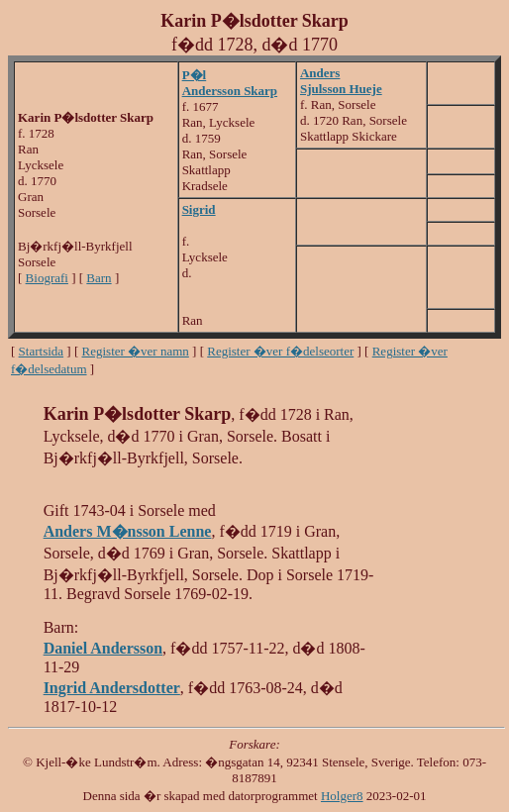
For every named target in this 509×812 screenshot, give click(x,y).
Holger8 (342, 796)
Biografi (47, 278)
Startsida (42, 351)
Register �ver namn (136, 351)
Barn (99, 278)
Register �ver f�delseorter (280, 351)
